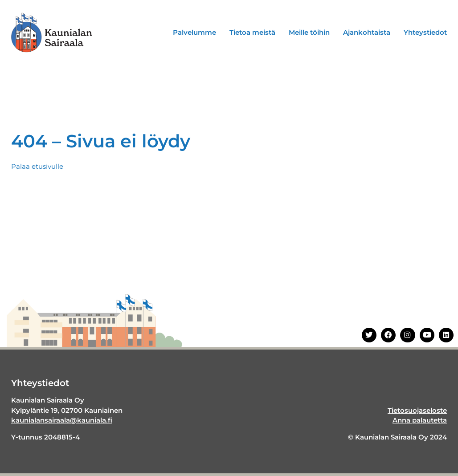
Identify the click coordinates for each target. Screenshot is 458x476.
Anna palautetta (420, 420)
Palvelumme (194, 32)
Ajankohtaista (367, 32)
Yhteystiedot (425, 32)
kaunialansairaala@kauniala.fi (62, 420)
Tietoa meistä (252, 32)
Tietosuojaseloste (417, 410)
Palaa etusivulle (37, 166)
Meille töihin (309, 32)
